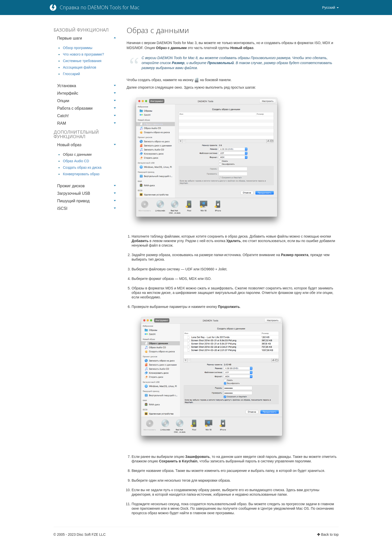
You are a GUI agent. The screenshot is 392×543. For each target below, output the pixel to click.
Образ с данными (77, 154)
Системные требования (82, 61)
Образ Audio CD (76, 161)
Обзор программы (78, 48)
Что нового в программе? (84, 54)
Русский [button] (330, 8)
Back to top (330, 534)
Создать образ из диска (82, 167)
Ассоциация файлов (80, 67)
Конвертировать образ (81, 174)
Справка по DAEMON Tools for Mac (100, 7)
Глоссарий (72, 74)
